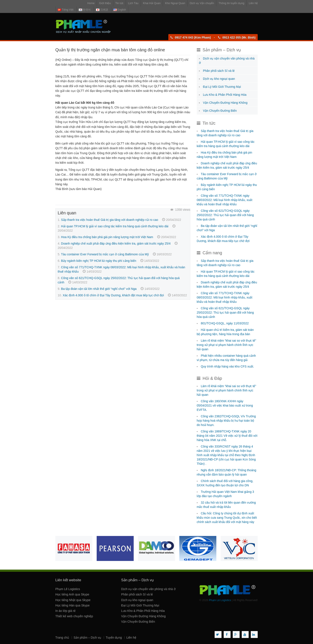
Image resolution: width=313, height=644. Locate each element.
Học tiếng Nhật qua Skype (73, 600)
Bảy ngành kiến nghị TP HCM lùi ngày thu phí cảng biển (99, 261)
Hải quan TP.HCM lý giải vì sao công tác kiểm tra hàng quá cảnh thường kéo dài (115, 226)
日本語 (102, 10)
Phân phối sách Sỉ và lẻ (219, 71)
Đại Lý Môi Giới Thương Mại (222, 87)
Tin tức (119, 3)
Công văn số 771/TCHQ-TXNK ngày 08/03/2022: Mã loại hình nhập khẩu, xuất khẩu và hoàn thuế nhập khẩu (225, 200)
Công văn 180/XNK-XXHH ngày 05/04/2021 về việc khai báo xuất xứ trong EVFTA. (225, 405)
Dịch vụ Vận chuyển (202, 3)
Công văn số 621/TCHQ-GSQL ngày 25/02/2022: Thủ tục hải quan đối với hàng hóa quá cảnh (225, 215)
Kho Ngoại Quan (175, 3)
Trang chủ (62, 638)
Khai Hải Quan (152, 3)
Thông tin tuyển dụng (231, 3)
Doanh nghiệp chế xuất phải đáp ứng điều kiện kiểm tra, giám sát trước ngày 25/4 (116, 243)
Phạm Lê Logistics (68, 589)
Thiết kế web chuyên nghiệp (74, 616)
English (120, 10)
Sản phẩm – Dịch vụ (88, 638)
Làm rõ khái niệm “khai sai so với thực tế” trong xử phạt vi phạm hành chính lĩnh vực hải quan (226, 345)
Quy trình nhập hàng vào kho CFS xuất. (227, 366)
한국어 (85, 10)
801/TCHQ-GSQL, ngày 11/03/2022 (225, 323)
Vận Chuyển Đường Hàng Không (225, 103)
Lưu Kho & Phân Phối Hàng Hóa (225, 95)
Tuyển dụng (114, 638)
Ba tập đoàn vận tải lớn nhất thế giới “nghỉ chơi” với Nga (99, 289)
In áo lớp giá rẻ (65, 611)
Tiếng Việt (66, 10)
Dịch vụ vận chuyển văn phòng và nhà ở (148, 589)
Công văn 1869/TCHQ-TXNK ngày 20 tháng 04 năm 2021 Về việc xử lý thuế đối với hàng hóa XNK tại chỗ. (227, 436)
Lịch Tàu (133, 3)
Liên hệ (253, 3)
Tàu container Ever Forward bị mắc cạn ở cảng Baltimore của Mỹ (105, 254)
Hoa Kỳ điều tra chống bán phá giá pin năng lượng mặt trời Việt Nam (107, 237)
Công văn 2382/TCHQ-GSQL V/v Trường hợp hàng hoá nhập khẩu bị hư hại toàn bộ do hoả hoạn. (226, 421)
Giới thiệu (105, 3)
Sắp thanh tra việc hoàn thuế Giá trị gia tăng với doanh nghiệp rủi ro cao (110, 220)
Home (91, 3)
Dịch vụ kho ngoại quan (219, 79)
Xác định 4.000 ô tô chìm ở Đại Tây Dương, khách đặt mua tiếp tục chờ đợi (113, 295)
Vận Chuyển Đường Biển (220, 111)
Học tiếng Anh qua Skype (72, 594)
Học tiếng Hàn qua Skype (72, 605)
